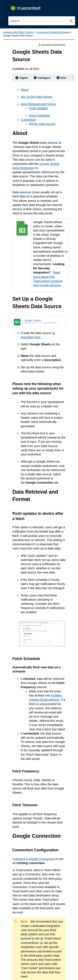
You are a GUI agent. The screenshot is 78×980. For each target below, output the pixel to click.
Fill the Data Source (42, 123)
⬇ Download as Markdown (52, 44)
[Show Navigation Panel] (73, 7)
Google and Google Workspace (53, 32)
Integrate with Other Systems (18, 32)
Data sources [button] (23, 192)
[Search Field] (42, 21)
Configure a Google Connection (33, 855)
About (24, 89)
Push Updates (38, 108)
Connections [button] (31, 938)
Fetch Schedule (39, 115)
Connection (28, 119)
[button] (71, 21)
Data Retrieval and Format (38, 104)
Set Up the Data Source (36, 97)
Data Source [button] (50, 142)
